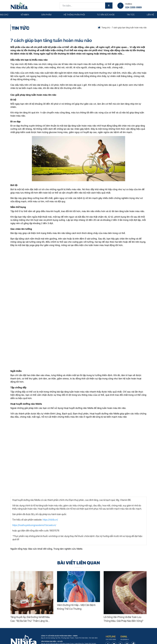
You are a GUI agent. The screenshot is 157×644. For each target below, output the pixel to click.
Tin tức (131, 15)
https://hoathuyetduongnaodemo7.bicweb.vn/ (34, 525)
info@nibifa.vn (125, 639)
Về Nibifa (25, 15)
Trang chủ (106, 28)
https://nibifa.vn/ (50, 520)
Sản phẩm (46, 15)
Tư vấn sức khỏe (106, 15)
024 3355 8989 (134, 7)
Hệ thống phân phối (74, 15)
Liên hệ (150, 15)
